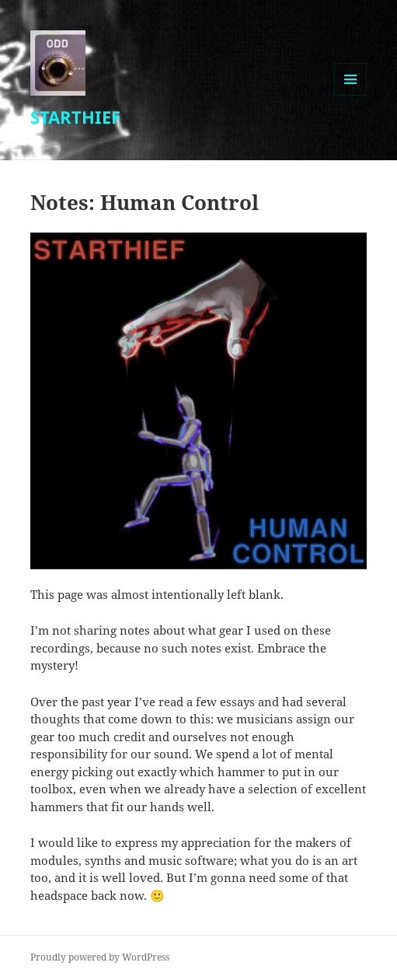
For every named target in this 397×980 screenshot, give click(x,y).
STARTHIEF (75, 117)
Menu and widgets (351, 95)
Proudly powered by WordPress (100, 957)
